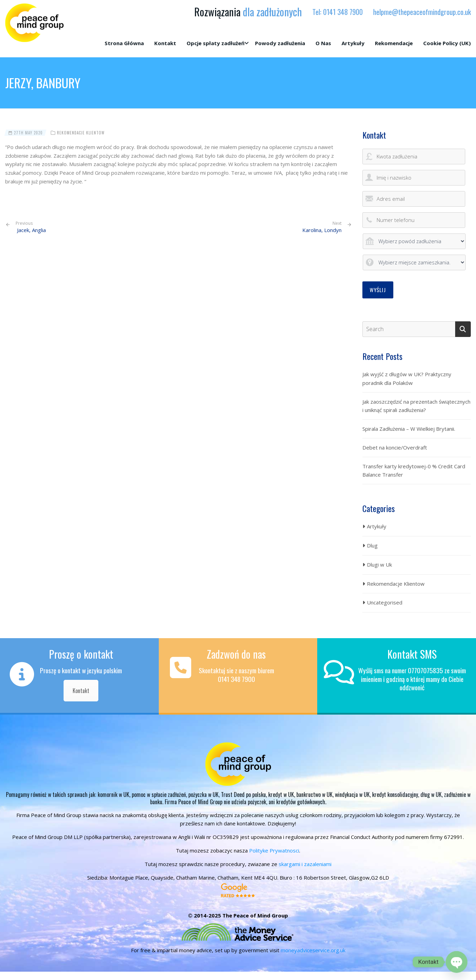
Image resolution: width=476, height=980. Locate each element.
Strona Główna (124, 43)
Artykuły (353, 43)
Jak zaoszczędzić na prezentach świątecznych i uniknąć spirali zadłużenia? (416, 406)
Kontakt (165, 43)
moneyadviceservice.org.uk (313, 950)
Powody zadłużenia (280, 43)
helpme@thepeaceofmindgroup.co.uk (422, 12)
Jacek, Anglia (31, 227)
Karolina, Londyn (322, 230)
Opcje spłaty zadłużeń (216, 43)
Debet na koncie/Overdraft (395, 447)
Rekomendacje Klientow (81, 133)
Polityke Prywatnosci (274, 850)
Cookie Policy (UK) (447, 43)
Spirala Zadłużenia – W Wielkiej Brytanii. (409, 429)
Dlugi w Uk (379, 565)
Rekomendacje (394, 43)
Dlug (372, 545)
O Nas (323, 43)
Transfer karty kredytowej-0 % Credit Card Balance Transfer (414, 471)
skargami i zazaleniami (305, 864)
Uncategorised (385, 602)
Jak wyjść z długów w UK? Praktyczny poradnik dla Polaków (407, 378)
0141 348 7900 (343, 12)
